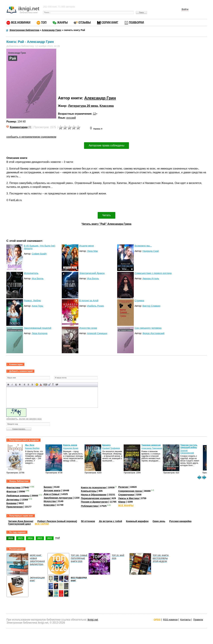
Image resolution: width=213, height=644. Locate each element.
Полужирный (8, 385)
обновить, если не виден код (24, 419)
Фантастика (13, 487)
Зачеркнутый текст (20, 385)
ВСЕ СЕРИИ (42, 524)
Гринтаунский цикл (19, 524)
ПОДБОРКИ (136, 22)
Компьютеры (89, 491)
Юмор (122, 502)
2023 (40, 538)
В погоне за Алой (89, 301)
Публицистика (90, 506)
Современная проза (130, 491)
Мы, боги (30, 445)
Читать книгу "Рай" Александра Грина (107, 224)
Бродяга (106, 445)
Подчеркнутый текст (16, 385)
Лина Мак (92, 251)
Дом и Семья (52, 494)
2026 (10, 538)
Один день (159, 521)
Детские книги (52, 490)
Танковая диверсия (151, 445)
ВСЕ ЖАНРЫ (126, 505)
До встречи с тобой (111, 521)
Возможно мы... (143, 246)
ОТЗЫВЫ (85, 22)
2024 (30, 538)
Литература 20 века (83, 106)
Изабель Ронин (95, 306)
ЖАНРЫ (62, 22)
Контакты (185, 620)
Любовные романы (18, 495)
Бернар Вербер (32, 448)
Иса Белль (38, 278)
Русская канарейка (180, 521)
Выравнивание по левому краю (25, 385)
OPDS (157, 620)
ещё (58, 538)
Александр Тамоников (152, 448)
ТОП (44, 22)
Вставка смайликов (37, 385)
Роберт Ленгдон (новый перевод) (57, 521)
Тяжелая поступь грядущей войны (189, 446)
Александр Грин (100, 98)
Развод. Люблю (32, 301)
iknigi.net (93, 620)
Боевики (11, 503)
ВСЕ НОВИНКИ (21, 22)
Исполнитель (31, 273)
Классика (107, 106)
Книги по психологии (94, 487)
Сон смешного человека (148, 328)
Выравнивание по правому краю (32, 385)
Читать (107, 215)
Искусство (50, 501)
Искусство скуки (88, 328)
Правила (198, 620)
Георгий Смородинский (187, 452)
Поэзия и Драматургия (94, 502)
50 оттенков (88, 521)
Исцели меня (86, 246)
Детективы (13, 500)
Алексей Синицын (97, 333)
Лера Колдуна (40, 333)
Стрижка (139, 301)
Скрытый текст (45, 385)
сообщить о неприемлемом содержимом (31, 137)
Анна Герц (38, 306)
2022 (50, 538)
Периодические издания (96, 498)
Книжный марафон (137, 521)
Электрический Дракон (92, 273)
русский (71, 118)
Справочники (126, 495)
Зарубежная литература (58, 498)
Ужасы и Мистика (129, 498)
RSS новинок (170, 620)
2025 (20, 538)
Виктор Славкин (151, 306)
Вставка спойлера (57, 385)
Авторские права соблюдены (106, 145)
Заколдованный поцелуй (37, 328)
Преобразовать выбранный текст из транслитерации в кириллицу (53, 385)
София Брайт (39, 254)
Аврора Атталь (151, 278)
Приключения (15, 507)
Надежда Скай (151, 251)
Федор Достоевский (153, 333)
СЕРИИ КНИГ (110, 22)
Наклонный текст (12, 385)
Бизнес (48, 487)
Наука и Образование (94, 495)
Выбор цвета (41, 385)
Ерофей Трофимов (111, 448)
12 (95, 114)
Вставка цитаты (49, 385)
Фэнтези (11, 491)
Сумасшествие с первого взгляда (153, 273)
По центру (28, 385)
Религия (123, 487)
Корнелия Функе (71, 448)
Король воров (70, 445)
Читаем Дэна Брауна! (21, 521)
